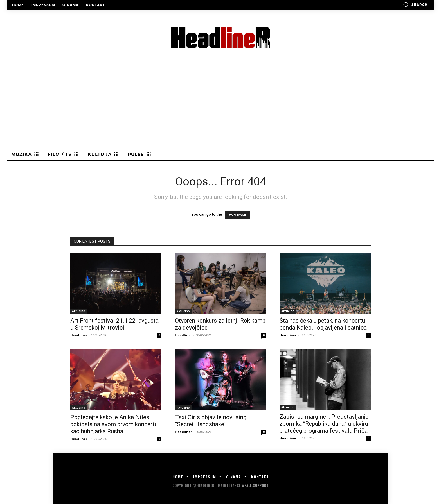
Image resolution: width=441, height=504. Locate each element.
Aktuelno (79, 311)
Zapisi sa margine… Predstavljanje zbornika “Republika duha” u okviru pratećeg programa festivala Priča (324, 424)
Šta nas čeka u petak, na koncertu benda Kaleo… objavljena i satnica (323, 324)
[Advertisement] (220, 107)
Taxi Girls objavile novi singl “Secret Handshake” (211, 421)
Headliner (79, 335)
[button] (415, 4)
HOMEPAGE (237, 215)
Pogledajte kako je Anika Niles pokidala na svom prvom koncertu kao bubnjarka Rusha (114, 424)
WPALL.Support (255, 485)
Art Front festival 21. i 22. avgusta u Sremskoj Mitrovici (114, 324)
